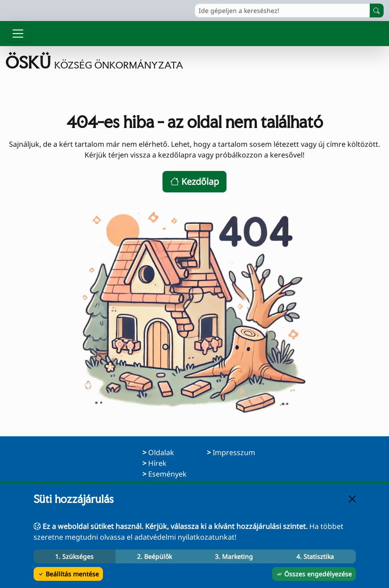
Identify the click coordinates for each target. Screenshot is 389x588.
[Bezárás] (352, 499)
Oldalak (161, 452)
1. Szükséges (74, 556)
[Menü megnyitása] (18, 34)
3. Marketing (234, 556)
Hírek (157, 463)
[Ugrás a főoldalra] (94, 63)
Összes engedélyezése (314, 574)
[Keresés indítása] (377, 11)
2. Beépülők (154, 556)
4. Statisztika (315, 556)
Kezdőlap (194, 181)
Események (167, 474)
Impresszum (234, 452)
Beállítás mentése (68, 574)
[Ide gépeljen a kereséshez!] (283, 11)
